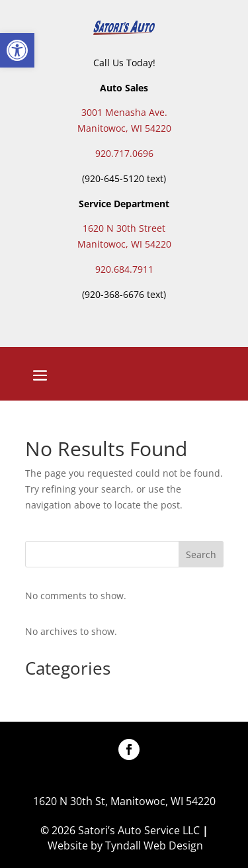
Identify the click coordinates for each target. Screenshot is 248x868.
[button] (17, 50)
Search (201, 555)
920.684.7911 (124, 269)
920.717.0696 (124, 153)
